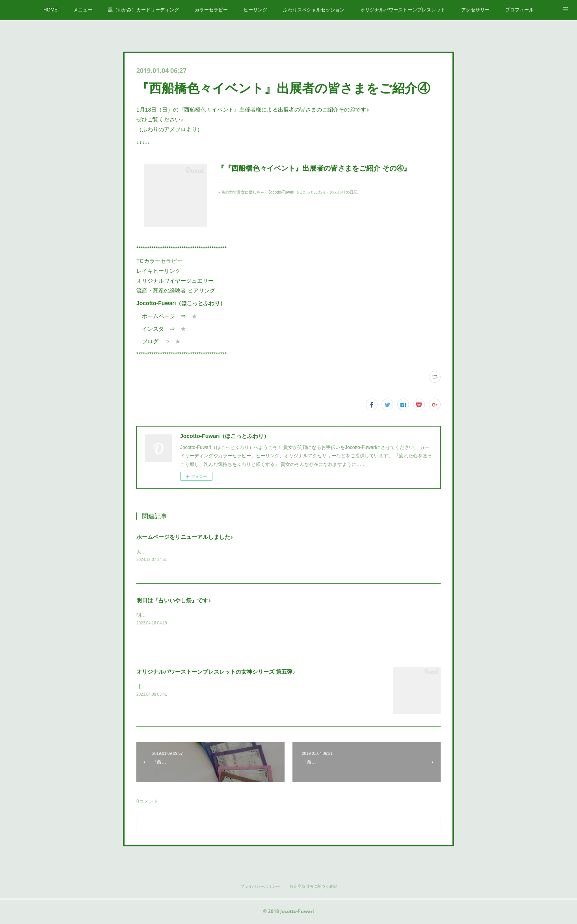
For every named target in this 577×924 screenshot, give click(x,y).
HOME (50, 10)
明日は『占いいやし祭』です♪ (174, 601)
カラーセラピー (211, 10)
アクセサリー (475, 10)
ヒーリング (255, 10)
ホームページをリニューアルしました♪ (185, 537)
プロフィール (519, 10)
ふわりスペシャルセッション (314, 10)
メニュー (83, 10)
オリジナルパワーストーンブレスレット (403, 10)
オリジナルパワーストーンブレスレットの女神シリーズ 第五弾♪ (216, 672)
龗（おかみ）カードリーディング (143, 10)
